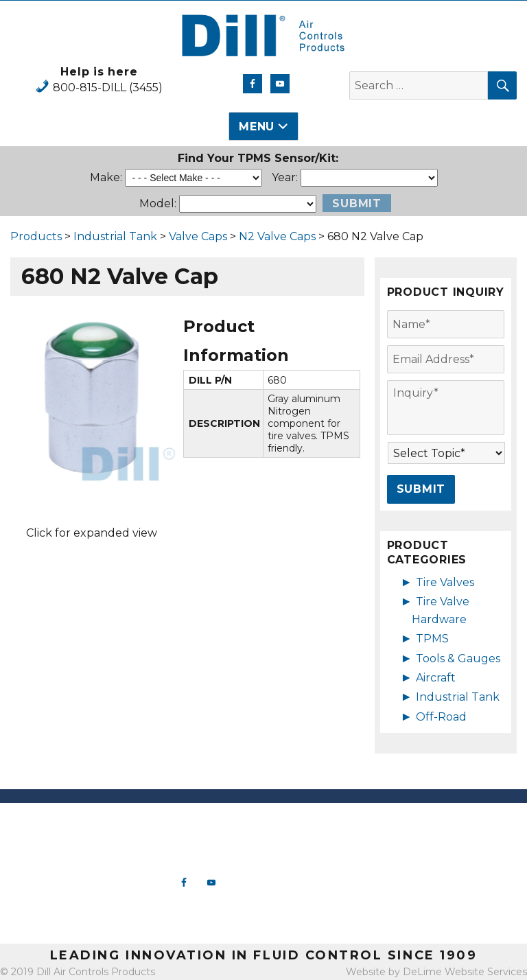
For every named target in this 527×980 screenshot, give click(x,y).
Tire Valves (445, 582)
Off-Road (441, 717)
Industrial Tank (115, 236)
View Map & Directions (66, 920)
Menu (257, 127)
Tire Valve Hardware (329, 838)
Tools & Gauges (458, 658)
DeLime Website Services (465, 972)
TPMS (432, 639)
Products (36, 236)
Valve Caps (198, 236)
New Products (329, 824)
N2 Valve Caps (277, 236)
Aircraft (436, 678)
